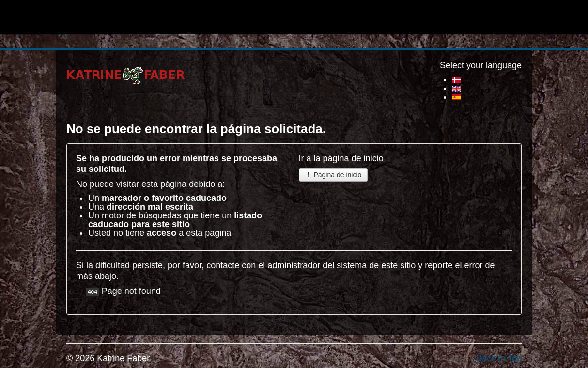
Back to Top (499, 358)
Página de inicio (333, 175)
